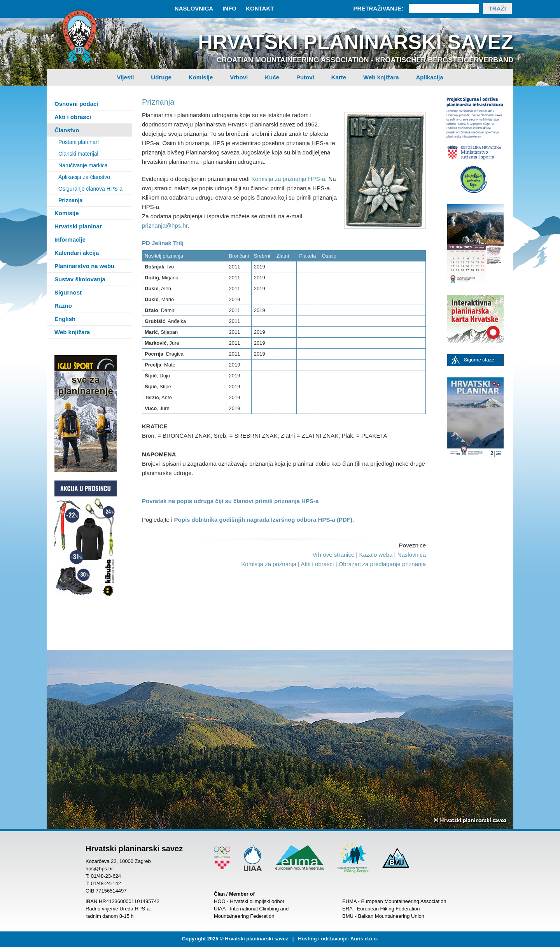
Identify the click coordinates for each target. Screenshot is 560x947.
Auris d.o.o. (364, 939)
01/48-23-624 (106, 876)
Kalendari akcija (77, 253)
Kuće (272, 77)
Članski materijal (78, 154)
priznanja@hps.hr (165, 225)
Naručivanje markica (83, 165)
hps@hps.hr (99, 869)
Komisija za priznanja (269, 564)
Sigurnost (68, 292)
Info (229, 8)
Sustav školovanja (80, 279)
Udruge (161, 77)
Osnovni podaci (76, 104)
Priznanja (70, 200)
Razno (63, 306)
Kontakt (260, 8)
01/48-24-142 (106, 883)
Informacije (70, 239)
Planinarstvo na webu (84, 266)
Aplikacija (430, 77)
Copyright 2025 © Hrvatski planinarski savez (235, 939)
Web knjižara (381, 77)
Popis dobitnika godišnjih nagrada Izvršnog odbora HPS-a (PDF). (264, 520)
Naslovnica (194, 8)
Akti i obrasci (73, 117)
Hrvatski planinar (78, 226)
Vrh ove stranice (333, 555)
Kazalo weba (376, 555)
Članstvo (67, 130)
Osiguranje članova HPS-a (90, 189)
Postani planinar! (79, 142)
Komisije (201, 77)
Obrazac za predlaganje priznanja (382, 564)
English (65, 319)
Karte (339, 77)
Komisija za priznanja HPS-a (288, 179)
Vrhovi (239, 77)
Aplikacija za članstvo (84, 177)
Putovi (305, 77)
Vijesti (125, 77)
